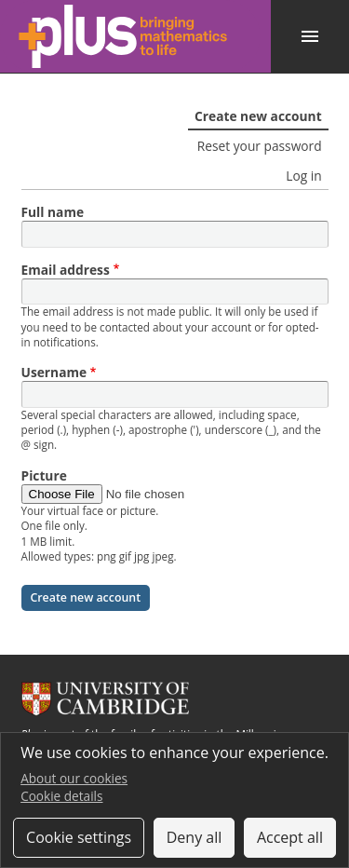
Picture (44, 475)
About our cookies (74, 778)
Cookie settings (79, 837)
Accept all (290, 837)
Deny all (195, 837)
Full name (53, 212)
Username (54, 372)
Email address (66, 270)
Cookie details (61, 796)
